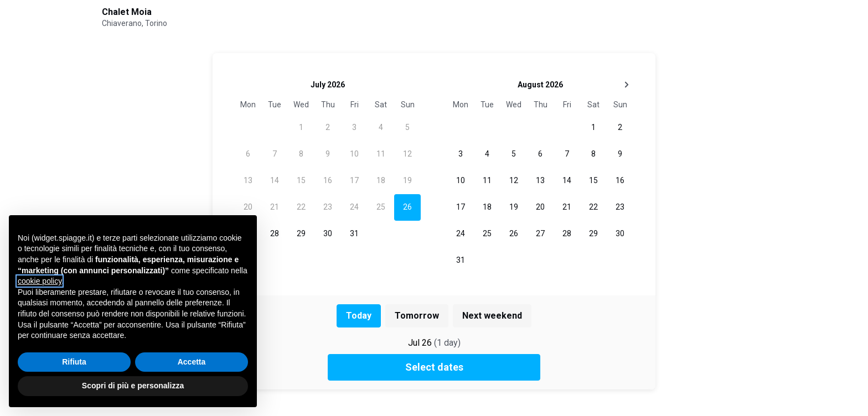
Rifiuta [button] (74, 362)
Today (359, 316)
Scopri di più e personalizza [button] (133, 386)
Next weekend (492, 316)
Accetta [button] (192, 362)
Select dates (434, 367)
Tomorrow (417, 316)
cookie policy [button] (40, 281)
